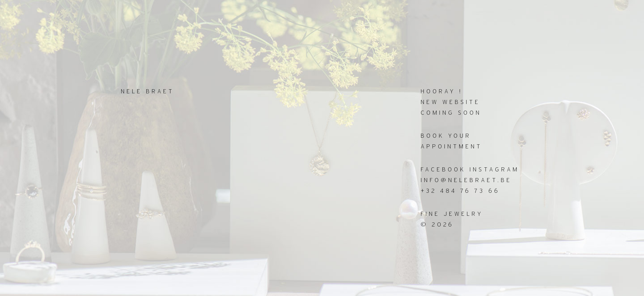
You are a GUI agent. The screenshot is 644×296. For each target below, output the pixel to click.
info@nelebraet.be (466, 180)
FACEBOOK (443, 170)
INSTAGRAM (494, 170)
